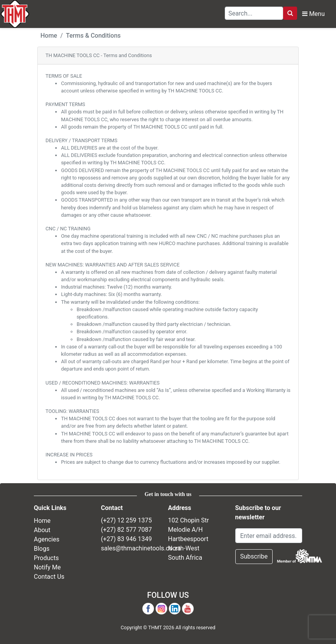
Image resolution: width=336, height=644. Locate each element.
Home (49, 36)
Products (46, 558)
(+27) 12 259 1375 (127, 520)
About (42, 530)
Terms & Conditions (94, 36)
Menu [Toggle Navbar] (313, 14)
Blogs (42, 548)
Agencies (47, 539)
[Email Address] (269, 536)
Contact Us (49, 576)
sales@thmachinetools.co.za (141, 548)
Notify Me (47, 567)
